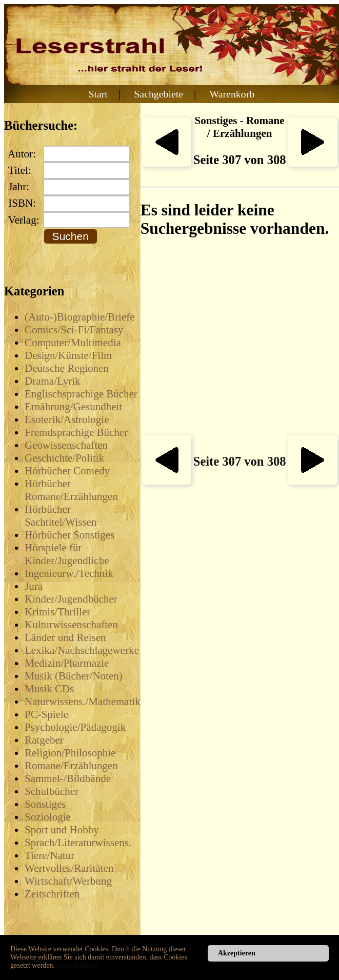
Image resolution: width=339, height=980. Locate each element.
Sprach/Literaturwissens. (78, 843)
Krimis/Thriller (57, 612)
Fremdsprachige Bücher (76, 432)
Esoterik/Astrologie (67, 419)
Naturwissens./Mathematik (83, 702)
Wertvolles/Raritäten (69, 868)
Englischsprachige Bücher (81, 394)
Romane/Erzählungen (71, 766)
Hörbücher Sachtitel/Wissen (61, 516)
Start (98, 94)
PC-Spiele (46, 714)
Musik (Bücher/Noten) (74, 676)
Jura (34, 586)
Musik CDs (49, 689)
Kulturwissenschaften (71, 625)
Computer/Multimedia (73, 343)
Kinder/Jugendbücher (71, 599)
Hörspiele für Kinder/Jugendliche (67, 554)
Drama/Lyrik (52, 381)
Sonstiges (45, 804)
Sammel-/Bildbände (68, 778)
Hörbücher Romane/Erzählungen (71, 490)
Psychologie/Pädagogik (75, 727)
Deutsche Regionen (67, 368)
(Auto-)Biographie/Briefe (80, 317)
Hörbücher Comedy (67, 471)
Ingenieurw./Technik (69, 573)
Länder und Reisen (65, 637)
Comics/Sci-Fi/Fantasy (74, 330)
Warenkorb (232, 94)
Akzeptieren (237, 953)
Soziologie (48, 817)
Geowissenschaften (66, 445)
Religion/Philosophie (70, 753)
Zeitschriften (52, 894)
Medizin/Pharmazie (67, 663)
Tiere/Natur (49, 855)
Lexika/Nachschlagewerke (82, 650)
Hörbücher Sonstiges (70, 535)
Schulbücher (52, 791)
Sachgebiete (158, 94)
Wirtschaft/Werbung (68, 881)
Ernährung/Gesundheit (73, 407)
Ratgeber (44, 740)
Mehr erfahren (77, 965)
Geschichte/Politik (64, 458)
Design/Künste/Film (68, 355)
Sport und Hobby (62, 830)
